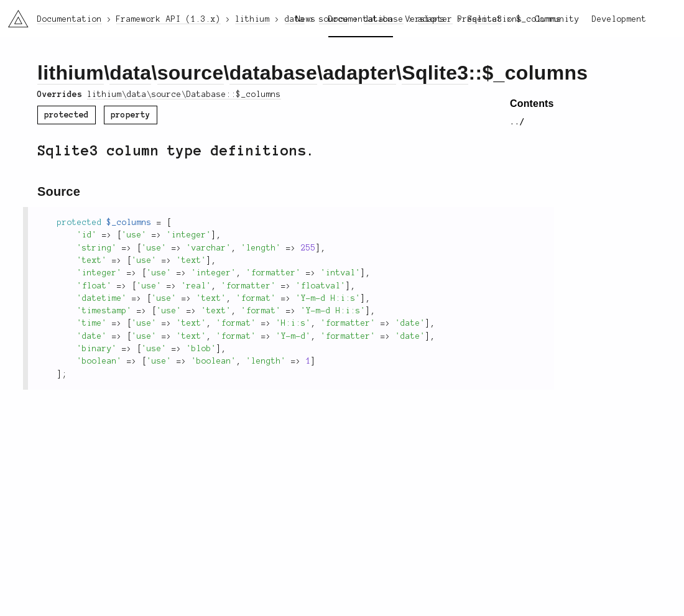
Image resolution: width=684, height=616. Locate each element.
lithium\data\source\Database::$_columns (184, 94)
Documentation (361, 19)
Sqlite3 (435, 73)
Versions (425, 19)
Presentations (490, 19)
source (191, 73)
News (306, 19)
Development (619, 19)
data (130, 73)
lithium (71, 73)
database (273, 73)
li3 (14, 15)
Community (557, 19)
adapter (359, 73)
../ (517, 122)
